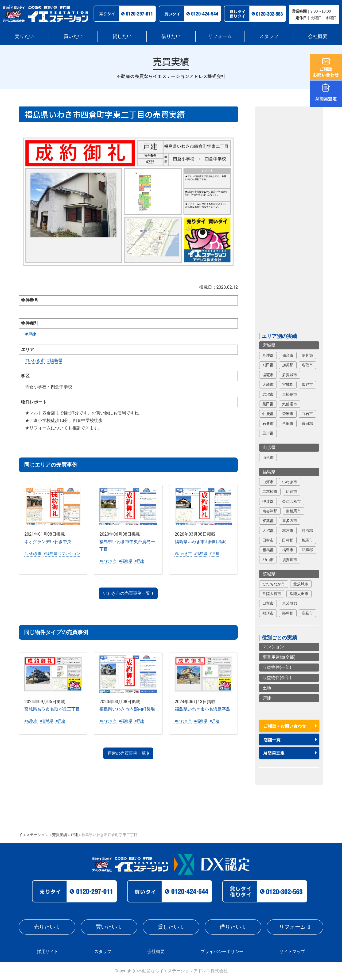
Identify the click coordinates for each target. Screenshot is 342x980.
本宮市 (288, 531)
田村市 (268, 540)
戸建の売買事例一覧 (127, 753)
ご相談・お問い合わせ (285, 726)
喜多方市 (290, 521)
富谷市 (307, 385)
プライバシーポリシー (222, 952)
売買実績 (60, 834)
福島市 (288, 550)
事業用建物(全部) (279, 657)
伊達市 (292, 491)
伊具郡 (307, 355)
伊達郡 (268, 501)
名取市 (307, 365)
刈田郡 (268, 365)
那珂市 (268, 613)
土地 (267, 688)
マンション (273, 647)
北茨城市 (301, 584)
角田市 (288, 424)
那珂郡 (288, 613)
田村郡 (288, 540)
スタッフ (269, 36)
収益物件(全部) (277, 678)
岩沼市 (268, 394)
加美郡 (288, 365)
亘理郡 (268, 355)
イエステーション (34, 834)
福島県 (269, 472)
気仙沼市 (290, 404)
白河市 (268, 482)
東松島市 (290, 394)
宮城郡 (288, 385)
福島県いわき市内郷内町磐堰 (127, 709)
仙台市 (288, 355)
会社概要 (318, 36)
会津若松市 (292, 501)
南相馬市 (293, 511)
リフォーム (220, 36)
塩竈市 (268, 375)
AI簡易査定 (274, 753)
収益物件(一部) (277, 667)
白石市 (307, 414)
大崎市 (268, 385)
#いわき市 (35, 361)
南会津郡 (270, 511)
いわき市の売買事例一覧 (127, 593)
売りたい (24, 36)
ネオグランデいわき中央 (48, 542)
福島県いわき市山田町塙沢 (200, 542)
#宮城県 (46, 721)
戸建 (267, 698)
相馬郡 (268, 550)
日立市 (268, 604)
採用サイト (48, 952)
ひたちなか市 (274, 584)
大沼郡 (268, 531)
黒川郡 (268, 433)
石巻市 (268, 424)
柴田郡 (268, 404)
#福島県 (55, 361)
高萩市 (307, 613)
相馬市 (307, 540)
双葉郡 (268, 521)
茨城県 (269, 574)
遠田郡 (307, 424)
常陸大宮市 (272, 594)
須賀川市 (290, 560)
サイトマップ (292, 952)
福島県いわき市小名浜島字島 (203, 709)
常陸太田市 (299, 594)
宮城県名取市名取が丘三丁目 (52, 709)
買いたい (73, 36)
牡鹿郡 (268, 414)
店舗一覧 (272, 739)
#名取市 (31, 721)
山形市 (268, 457)
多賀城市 (290, 375)
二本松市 (270, 491)
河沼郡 (307, 531)
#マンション (70, 554)
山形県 (269, 447)
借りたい (171, 36)
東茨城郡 (290, 604)
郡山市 (268, 560)
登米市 (288, 414)
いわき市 (290, 482)
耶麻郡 (307, 550)
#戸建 (31, 335)
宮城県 (269, 345)
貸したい (122, 36)
